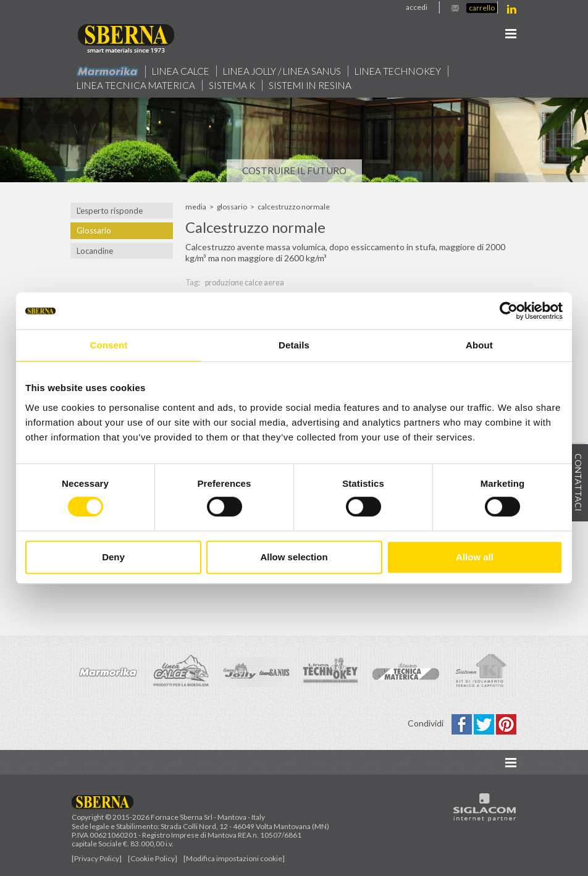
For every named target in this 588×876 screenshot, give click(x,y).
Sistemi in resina (310, 85)
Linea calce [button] (181, 71)
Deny (113, 557)
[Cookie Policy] (153, 859)
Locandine (95, 251)
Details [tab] (294, 345)
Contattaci (578, 483)
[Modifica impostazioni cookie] (234, 859)
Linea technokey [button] (398, 71)
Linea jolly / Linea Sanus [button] (282, 71)
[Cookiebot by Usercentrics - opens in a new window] (509, 311)
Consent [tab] (109, 345)
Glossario (94, 230)
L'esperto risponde (110, 211)
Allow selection (294, 557)
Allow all (475, 557)
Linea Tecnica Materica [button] (136, 85)
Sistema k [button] (232, 85)
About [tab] (479, 345)
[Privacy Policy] (97, 859)
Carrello (482, 8)
